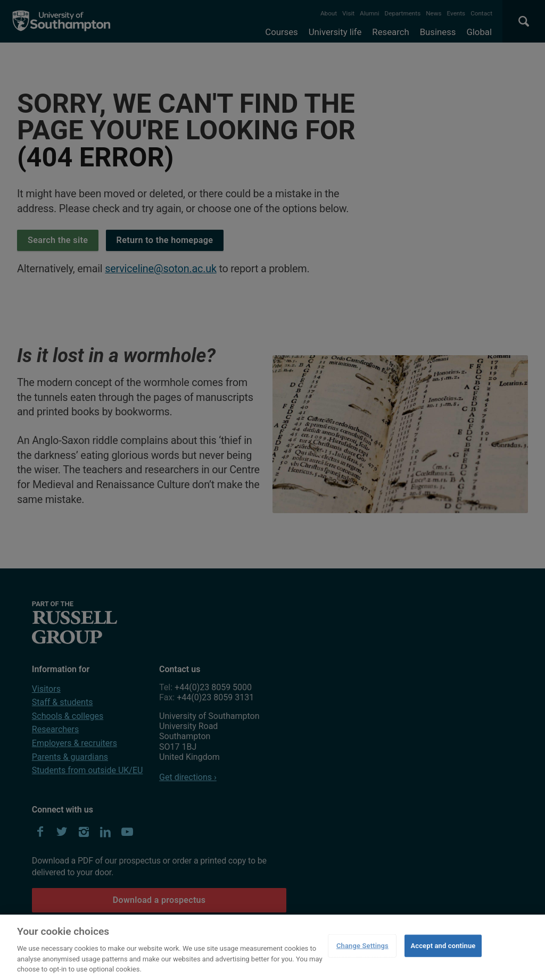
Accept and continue (443, 946)
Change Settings (362, 946)
